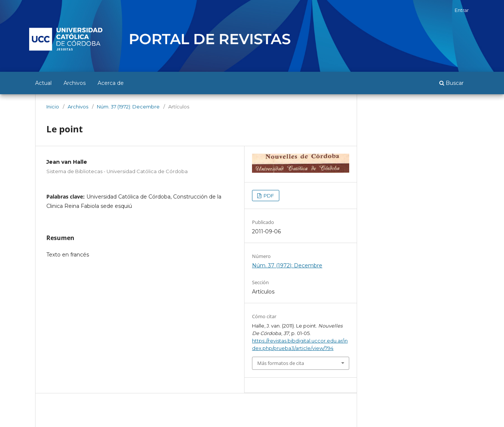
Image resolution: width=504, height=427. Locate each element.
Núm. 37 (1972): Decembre (128, 107)
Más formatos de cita (281, 363)
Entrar (462, 10)
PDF (268, 196)
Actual (43, 83)
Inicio (53, 107)
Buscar (451, 83)
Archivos (75, 83)
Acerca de (111, 83)
